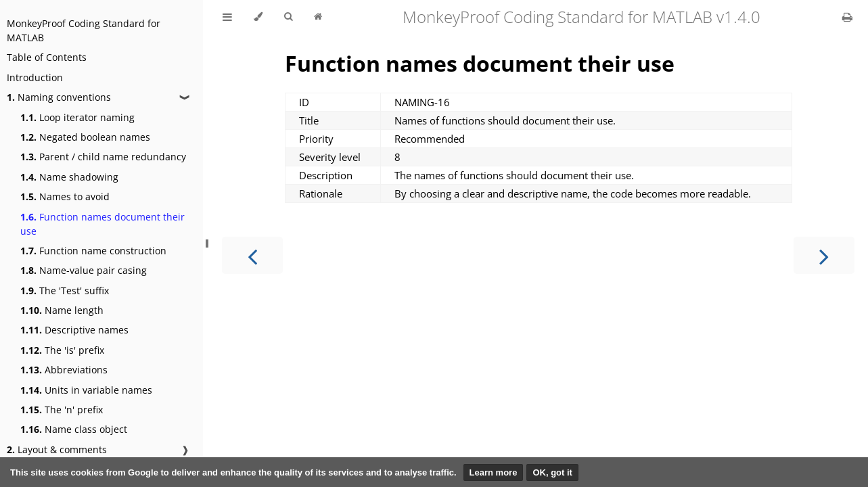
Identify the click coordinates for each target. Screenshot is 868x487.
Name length (62, 310)
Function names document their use (102, 224)
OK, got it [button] (552, 472)
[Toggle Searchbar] (288, 17)
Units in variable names (86, 390)
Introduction (35, 77)
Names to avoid (65, 196)
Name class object (74, 429)
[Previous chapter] (252, 255)
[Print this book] (847, 17)
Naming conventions (59, 97)
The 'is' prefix (62, 350)
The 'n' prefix (62, 410)
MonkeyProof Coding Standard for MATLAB (84, 30)
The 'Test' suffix (65, 291)
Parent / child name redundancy (103, 157)
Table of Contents (47, 57)
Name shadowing (69, 177)
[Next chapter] (824, 255)
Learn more (494, 472)
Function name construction (93, 251)
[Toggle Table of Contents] (227, 17)
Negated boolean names (85, 137)
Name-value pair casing (84, 270)
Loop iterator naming (77, 117)
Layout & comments (57, 449)
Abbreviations (64, 370)
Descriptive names (74, 330)
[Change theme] (258, 17)
